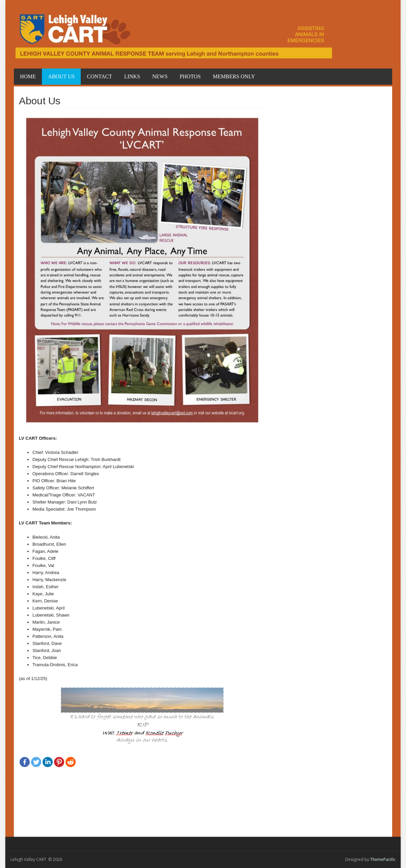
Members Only (234, 76)
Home (28, 76)
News (160, 76)
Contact (99, 76)
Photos (190, 76)
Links (132, 76)
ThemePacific (383, 859)
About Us (61, 76)
